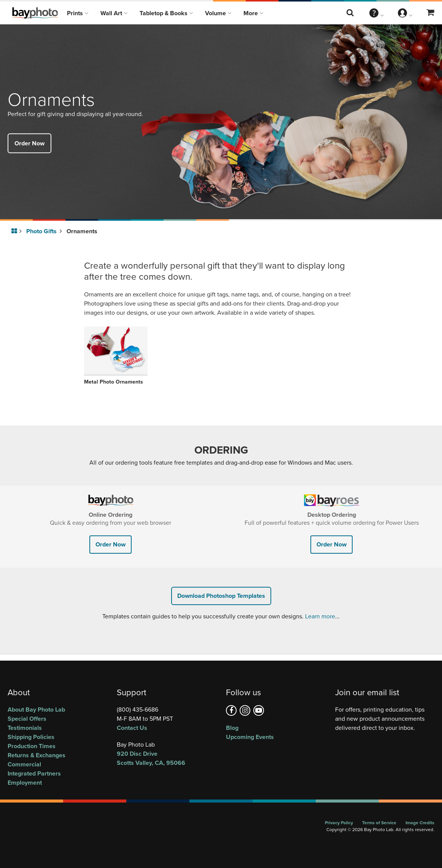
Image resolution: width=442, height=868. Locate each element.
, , (166, 758)
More (253, 13)
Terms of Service (379, 823)
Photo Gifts (44, 231)
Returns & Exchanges (37, 755)
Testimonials (25, 728)
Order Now (29, 143)
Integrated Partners (34, 773)
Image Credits (420, 823)
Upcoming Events (250, 737)
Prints (78, 13)
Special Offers (27, 719)
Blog (232, 728)
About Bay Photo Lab (36, 710)
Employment (25, 783)
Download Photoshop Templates (221, 596)
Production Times (32, 746)
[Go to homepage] (15, 231)
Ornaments (82, 231)
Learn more (320, 616)
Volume (218, 13)
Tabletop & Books (166, 13)
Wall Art (114, 13)
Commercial (24, 764)
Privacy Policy (339, 823)
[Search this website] (351, 13)
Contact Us (132, 728)
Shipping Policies (31, 737)
